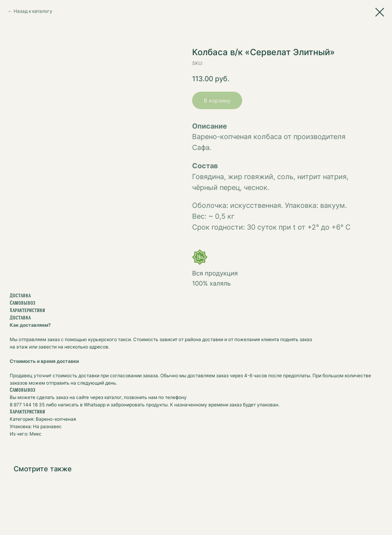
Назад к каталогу (33, 11)
